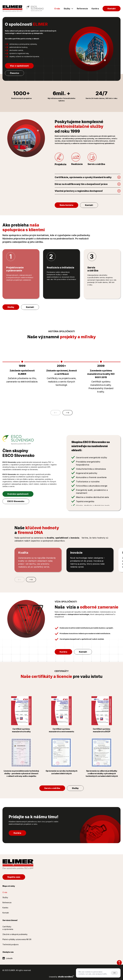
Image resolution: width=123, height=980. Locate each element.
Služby (67, 9)
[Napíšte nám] (14, 877)
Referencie (82, 9)
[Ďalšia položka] (68, 413)
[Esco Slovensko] (35, 8)
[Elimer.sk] (12, 8)
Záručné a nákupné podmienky (15, 934)
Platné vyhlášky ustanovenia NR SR (17, 939)
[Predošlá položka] (55, 413)
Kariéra (95, 9)
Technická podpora (10, 944)
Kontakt (6, 913)
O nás (57, 9)
